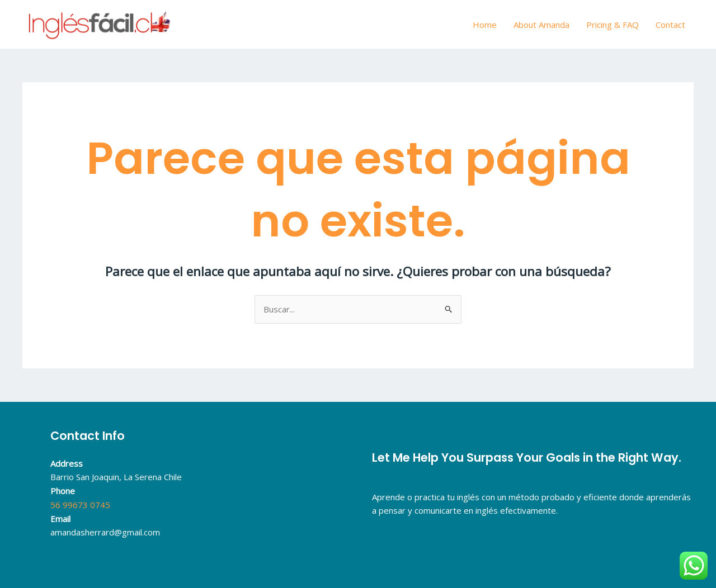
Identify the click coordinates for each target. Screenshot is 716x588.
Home (485, 25)
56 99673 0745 (80, 505)
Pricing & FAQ (613, 25)
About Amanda (541, 25)
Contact (670, 25)
